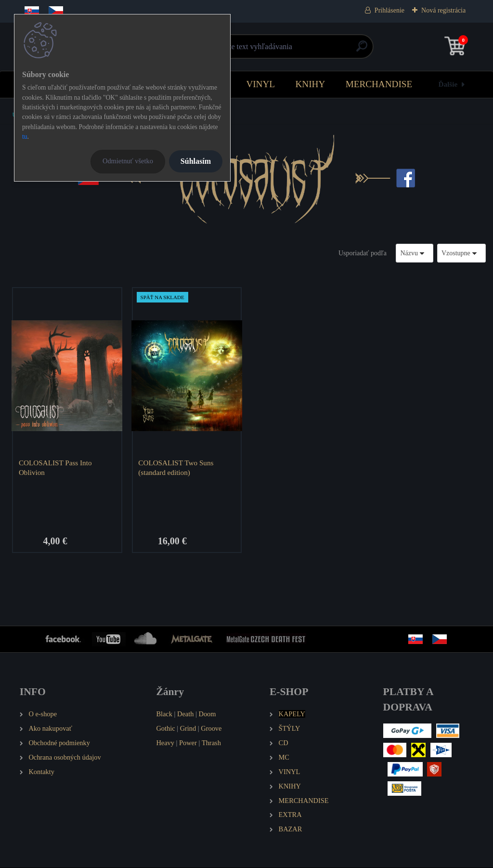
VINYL (260, 84)
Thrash (211, 743)
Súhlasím (196, 161)
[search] (362, 50)
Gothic (165, 729)
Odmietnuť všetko (128, 161)
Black (164, 714)
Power (188, 743)
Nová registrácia (443, 10)
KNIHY (310, 84)
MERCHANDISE (379, 84)
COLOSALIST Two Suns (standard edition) (176, 467)
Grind (188, 729)
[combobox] (415, 253)
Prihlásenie (389, 10)
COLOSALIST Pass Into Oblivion (56, 467)
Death (185, 714)
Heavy (165, 743)
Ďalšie (448, 84)
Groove (211, 729)
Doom (207, 714)
